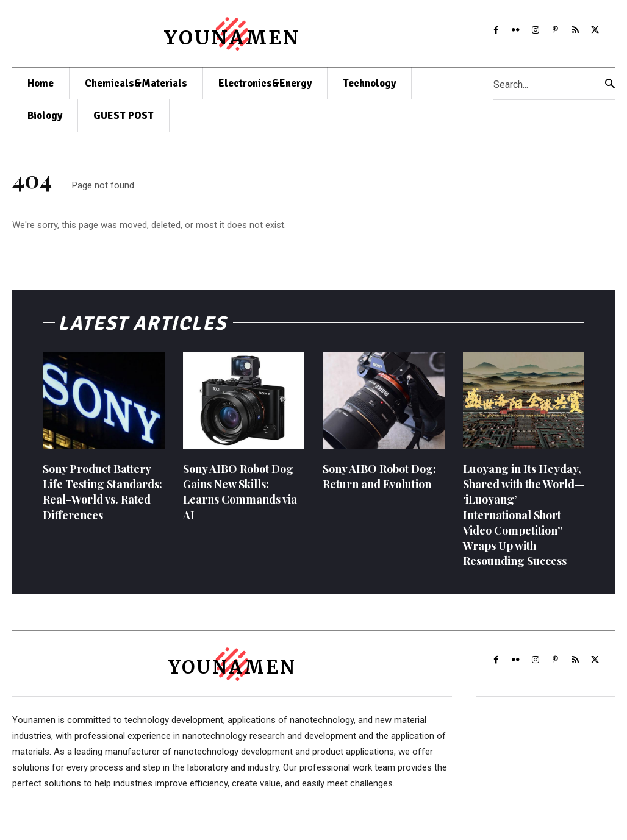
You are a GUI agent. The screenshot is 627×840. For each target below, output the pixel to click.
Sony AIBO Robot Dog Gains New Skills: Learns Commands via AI (240, 496)
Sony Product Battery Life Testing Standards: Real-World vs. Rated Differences (102, 496)
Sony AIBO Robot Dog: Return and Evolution (379, 481)
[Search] (610, 84)
